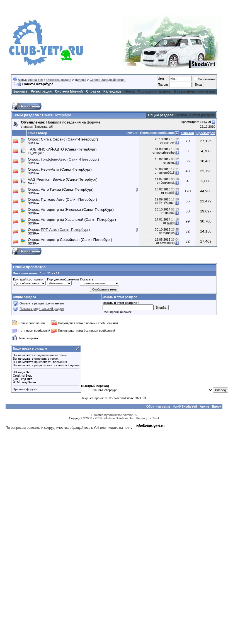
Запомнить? (205, 79)
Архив (205, 406)
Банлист (20, 91)
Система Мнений (69, 91)
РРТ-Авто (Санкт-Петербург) (65, 230)
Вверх (217, 406)
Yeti (96, 428)
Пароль (163, 84)
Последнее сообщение (157, 133)
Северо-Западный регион (108, 80)
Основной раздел (59, 80)
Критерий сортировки (28, 279)
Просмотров (206, 133)
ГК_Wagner (36, 153)
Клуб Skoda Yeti (185, 406)
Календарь (112, 91)
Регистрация (41, 91)
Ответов (187, 133)
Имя (161, 79)
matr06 (170, 193)
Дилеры (81, 80)
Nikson (33, 183)
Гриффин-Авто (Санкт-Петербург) (70, 159)
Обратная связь (158, 406)
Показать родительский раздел (42, 309)
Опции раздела (161, 115)
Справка (93, 91)
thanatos (27, 127)
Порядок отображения (63, 279)
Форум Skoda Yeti (30, 80)
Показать (87, 279)
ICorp (171, 223)
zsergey (169, 142)
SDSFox (34, 143)
